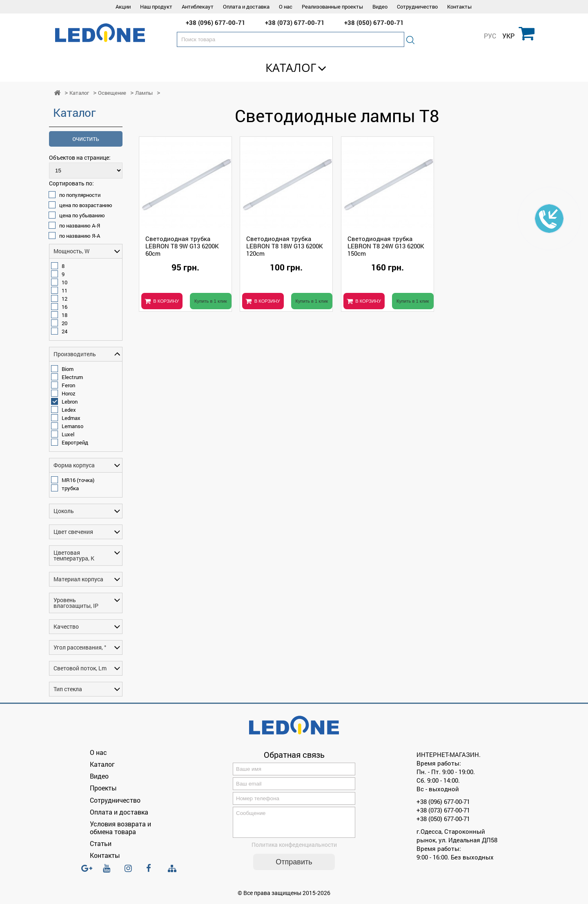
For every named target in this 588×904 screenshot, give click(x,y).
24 (65, 331)
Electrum (72, 377)
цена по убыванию (82, 215)
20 (65, 323)
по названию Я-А (80, 236)
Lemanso (72, 426)
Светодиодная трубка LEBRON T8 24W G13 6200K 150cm (386, 246)
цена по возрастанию (86, 205)
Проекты (103, 788)
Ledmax (71, 418)
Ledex (69, 410)
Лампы (144, 93)
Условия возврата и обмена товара (120, 828)
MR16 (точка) (78, 480)
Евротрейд (75, 442)
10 (65, 282)
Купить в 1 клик (211, 301)
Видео (380, 7)
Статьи (101, 843)
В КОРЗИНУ (166, 301)
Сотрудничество (417, 7)
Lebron (70, 402)
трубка (70, 488)
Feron (68, 385)
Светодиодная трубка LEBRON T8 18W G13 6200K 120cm (285, 246)
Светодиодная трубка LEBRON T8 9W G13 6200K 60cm (182, 246)
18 (65, 315)
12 (65, 299)
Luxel (68, 434)
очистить (86, 139)
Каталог (291, 67)
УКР (508, 36)
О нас (286, 7)
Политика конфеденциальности (294, 849)
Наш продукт (156, 7)
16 (65, 307)
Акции (123, 7)
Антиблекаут (198, 7)
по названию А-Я (80, 225)
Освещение (112, 93)
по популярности (80, 195)
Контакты (459, 7)
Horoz (69, 393)
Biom (68, 369)
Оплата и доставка (246, 7)
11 (65, 290)
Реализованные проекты (332, 7)
